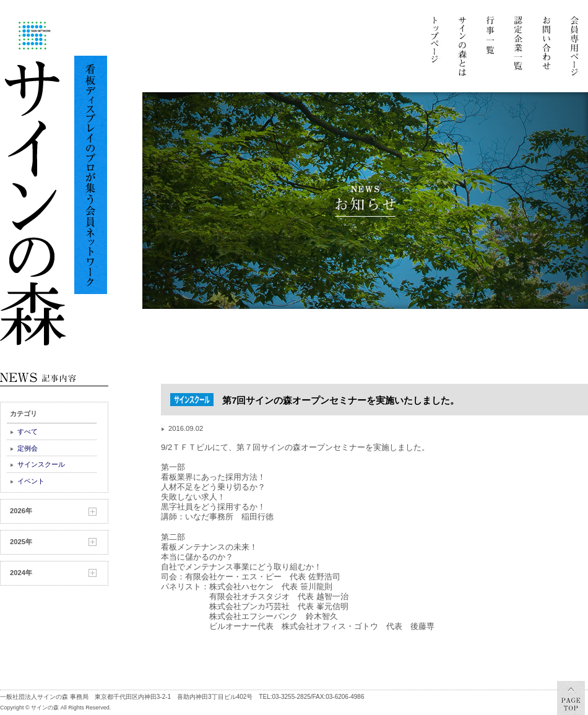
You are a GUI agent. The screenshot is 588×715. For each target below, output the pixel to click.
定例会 (28, 448)
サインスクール (41, 464)
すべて (28, 431)
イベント (31, 481)
